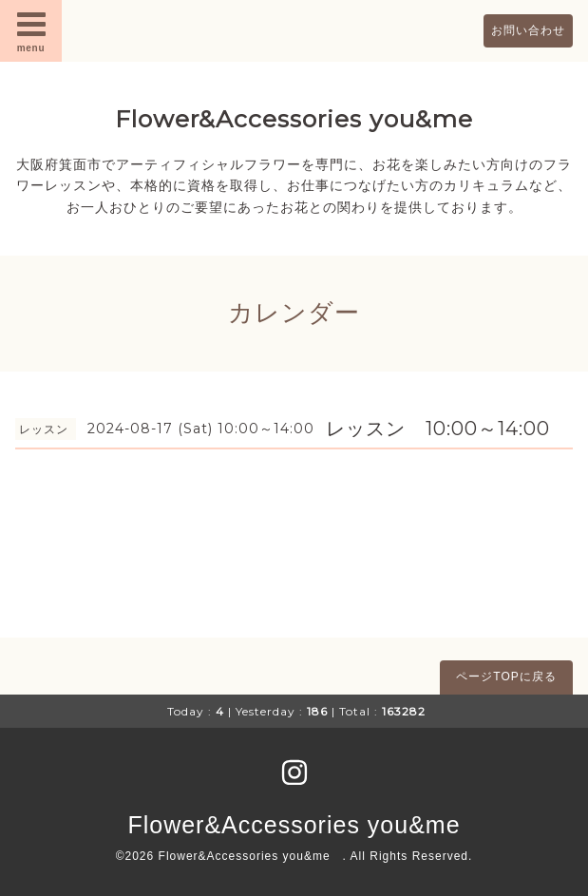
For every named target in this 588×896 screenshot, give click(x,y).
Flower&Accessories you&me (294, 119)
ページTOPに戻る (506, 677)
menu (31, 30)
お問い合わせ (528, 30)
